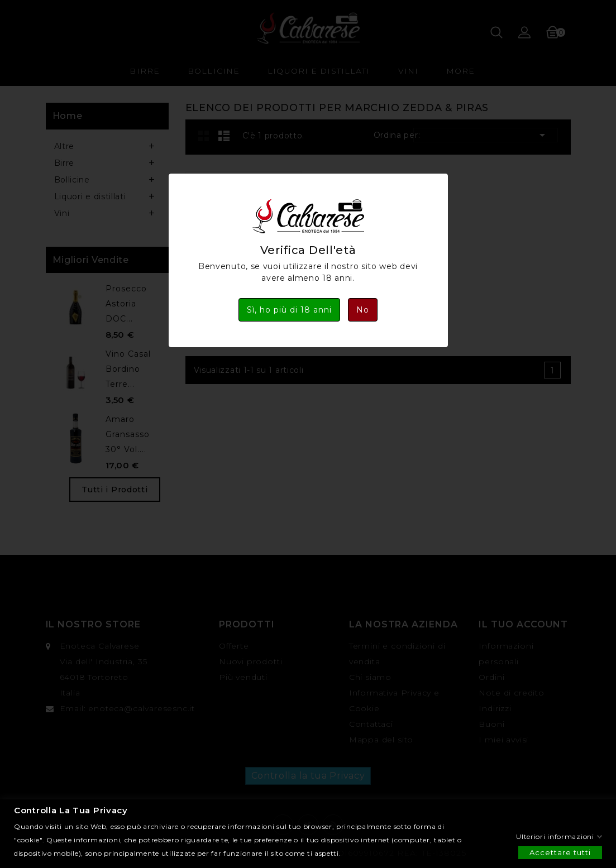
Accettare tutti (560, 852)
